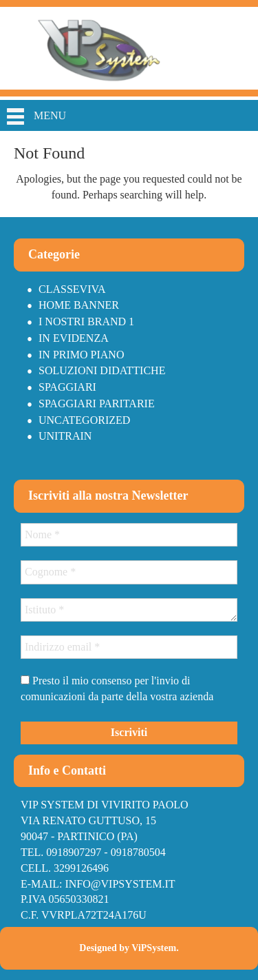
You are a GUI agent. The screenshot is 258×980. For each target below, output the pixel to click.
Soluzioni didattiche (102, 370)
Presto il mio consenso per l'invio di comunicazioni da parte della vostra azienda (117, 688)
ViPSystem (154, 948)
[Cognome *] (129, 572)
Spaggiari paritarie (97, 404)
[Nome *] (129, 535)
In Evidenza (74, 338)
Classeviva (72, 289)
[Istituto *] (129, 610)
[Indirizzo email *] (129, 647)
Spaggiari (67, 387)
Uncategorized (84, 420)
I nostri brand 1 (86, 321)
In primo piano (81, 355)
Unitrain (65, 436)
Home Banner (79, 305)
